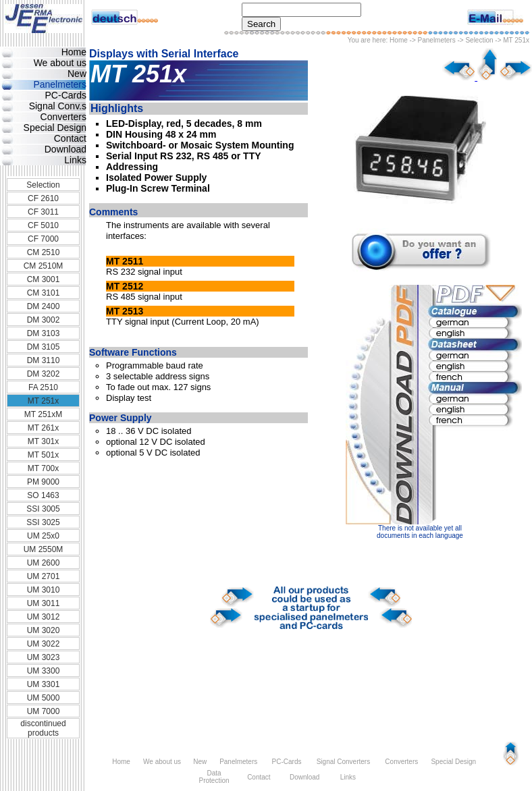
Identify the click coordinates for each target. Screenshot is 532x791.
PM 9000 (43, 482)
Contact (70, 138)
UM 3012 (44, 617)
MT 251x (43, 401)
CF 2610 (43, 198)
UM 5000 (44, 698)
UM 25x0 (43, 536)
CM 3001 (44, 279)
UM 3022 (44, 644)
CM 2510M (44, 266)
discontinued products (43, 728)
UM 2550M (44, 549)
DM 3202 (44, 374)
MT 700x (43, 468)
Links (75, 160)
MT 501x (43, 455)
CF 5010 (43, 225)
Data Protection (214, 777)
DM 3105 (44, 347)
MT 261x (43, 428)
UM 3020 (44, 630)
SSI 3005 (43, 509)
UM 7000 (44, 711)
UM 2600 (44, 563)
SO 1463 (43, 495)
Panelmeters (437, 40)
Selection (479, 40)
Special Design (55, 128)
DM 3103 (44, 333)
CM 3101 (44, 293)
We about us (60, 63)
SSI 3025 (43, 522)
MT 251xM (43, 414)
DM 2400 (44, 306)
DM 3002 (44, 320)
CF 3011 (43, 212)
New (77, 74)
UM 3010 (44, 590)
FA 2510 (43, 387)
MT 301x (43, 441)
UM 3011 (44, 603)
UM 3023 (44, 657)
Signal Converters (343, 762)
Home (399, 40)
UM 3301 (44, 684)
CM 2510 (44, 252)
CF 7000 (43, 239)
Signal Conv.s (58, 106)
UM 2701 (44, 576)
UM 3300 (44, 671)
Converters (63, 117)
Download (65, 149)
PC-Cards (66, 95)
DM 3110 (44, 360)
